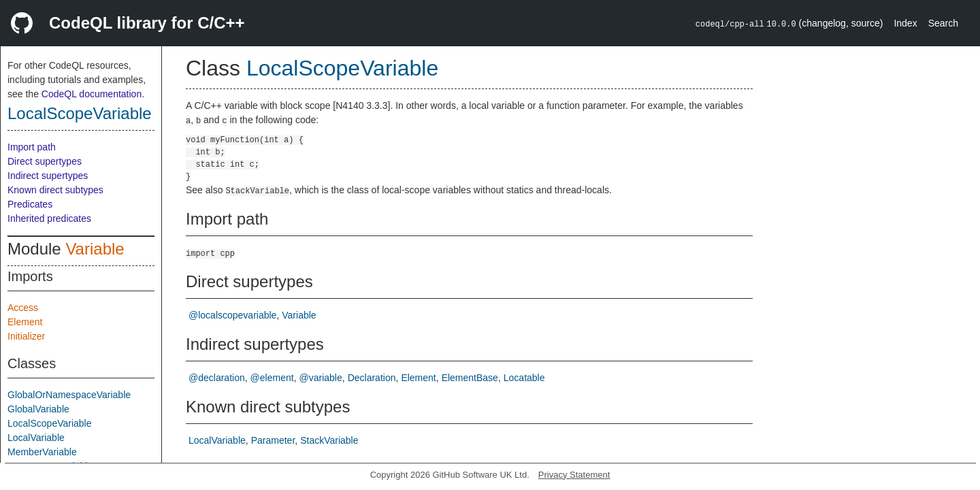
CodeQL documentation (92, 94)
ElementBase (470, 378)
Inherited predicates (49, 218)
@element (272, 378)
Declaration (372, 378)
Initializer (26, 336)
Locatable (524, 378)
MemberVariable (42, 452)
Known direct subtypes (55, 190)
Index (905, 23)
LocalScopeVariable (80, 113)
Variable (95, 249)
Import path (32, 147)
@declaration (217, 378)
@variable (321, 378)
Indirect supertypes (48, 176)
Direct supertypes (45, 161)
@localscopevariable (232, 315)
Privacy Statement (574, 475)
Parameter (273, 440)
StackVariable (329, 440)
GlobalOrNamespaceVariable (69, 395)
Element (25, 322)
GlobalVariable (38, 409)
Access (23, 308)
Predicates (30, 204)
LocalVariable (36, 438)
